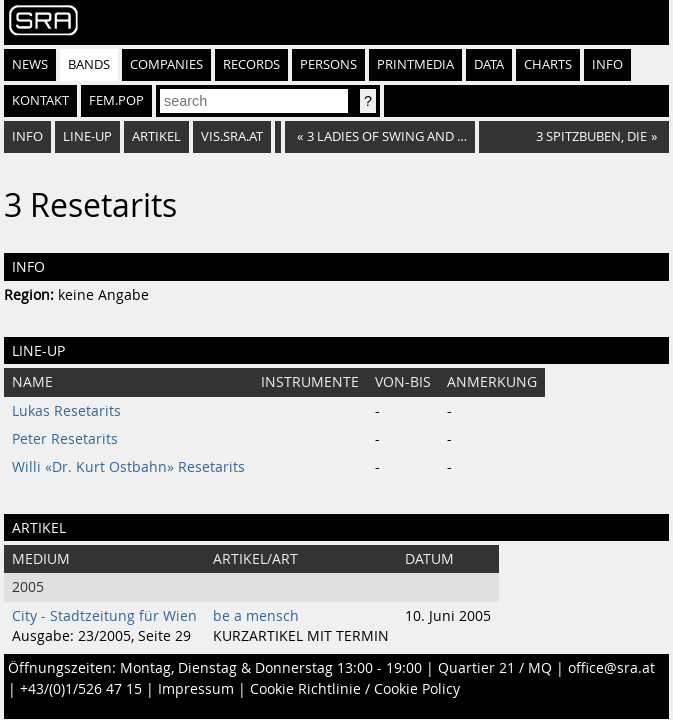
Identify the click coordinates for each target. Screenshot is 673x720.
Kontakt (40, 100)
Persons (328, 64)
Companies (166, 64)
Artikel (156, 136)
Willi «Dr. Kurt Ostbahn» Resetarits (128, 467)
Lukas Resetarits (66, 411)
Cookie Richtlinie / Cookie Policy (355, 689)
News (30, 64)
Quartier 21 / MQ (495, 668)
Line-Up (87, 136)
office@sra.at (611, 668)
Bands (89, 64)
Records (251, 64)
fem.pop (116, 100)
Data (489, 64)
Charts (548, 64)
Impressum (196, 689)
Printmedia (415, 64)
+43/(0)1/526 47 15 (81, 689)
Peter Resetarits (65, 439)
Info (607, 64)
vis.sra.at (232, 136)
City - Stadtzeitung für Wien (104, 616)
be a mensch (256, 616)
